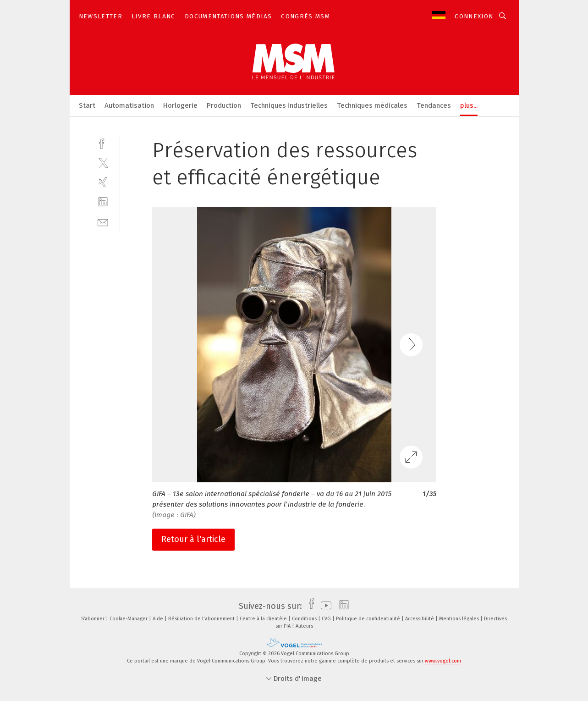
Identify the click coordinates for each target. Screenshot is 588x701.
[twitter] (103, 163)
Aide (159, 619)
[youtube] (324, 606)
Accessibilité (420, 619)
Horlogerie (180, 105)
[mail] (103, 222)
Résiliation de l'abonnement (202, 619)
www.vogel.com (443, 661)
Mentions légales (460, 619)
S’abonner (93, 619)
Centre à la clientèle (264, 619)
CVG (327, 619)
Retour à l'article (193, 539)
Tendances (434, 105)
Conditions (305, 619)
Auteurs (304, 626)
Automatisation (129, 105)
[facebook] (103, 143)
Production (224, 105)
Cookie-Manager (129, 619)
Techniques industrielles (289, 105)
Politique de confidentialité (369, 619)
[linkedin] (103, 202)
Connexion (474, 16)
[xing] (103, 182)
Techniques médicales (372, 105)
